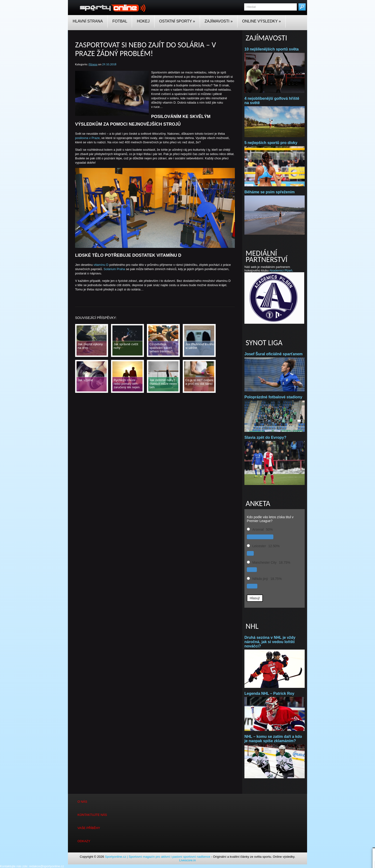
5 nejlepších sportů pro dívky (272, 143)
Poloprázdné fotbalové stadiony (273, 397)
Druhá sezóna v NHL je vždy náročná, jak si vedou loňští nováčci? (270, 642)
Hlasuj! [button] (255, 598)
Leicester (259, 546)
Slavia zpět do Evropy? (265, 437)
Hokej (143, 21)
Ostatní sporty (177, 21)
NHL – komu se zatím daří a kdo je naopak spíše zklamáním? (273, 739)
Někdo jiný (260, 579)
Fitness (93, 64)
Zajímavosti (219, 21)
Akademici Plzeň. (281, 270)
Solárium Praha (114, 269)
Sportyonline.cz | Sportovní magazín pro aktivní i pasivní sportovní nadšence (158, 857)
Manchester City (264, 562)
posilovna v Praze (87, 138)
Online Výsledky (262, 21)
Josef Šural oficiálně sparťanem (273, 354)
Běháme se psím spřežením (270, 192)
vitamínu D (101, 265)
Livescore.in (187, 860)
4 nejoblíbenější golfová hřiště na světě (272, 101)
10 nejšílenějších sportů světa (272, 49)
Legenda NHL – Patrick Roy (269, 693)
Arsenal (258, 529)
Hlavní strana (88, 21)
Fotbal (120, 21)
